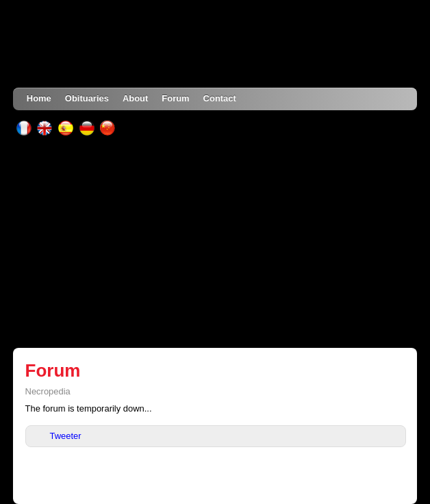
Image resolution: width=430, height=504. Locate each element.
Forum (175, 98)
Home (39, 98)
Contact (220, 98)
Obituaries (87, 98)
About (135, 98)
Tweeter (66, 436)
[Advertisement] (215, 242)
